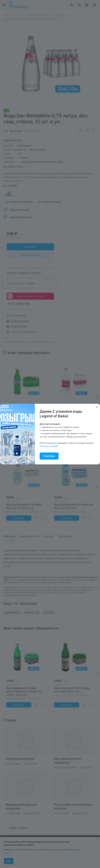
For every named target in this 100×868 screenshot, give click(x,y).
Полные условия (49, 446)
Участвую (49, 456)
